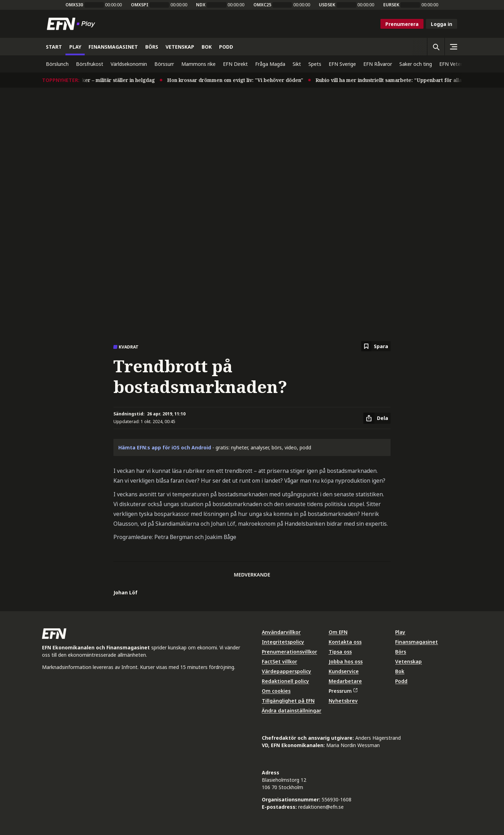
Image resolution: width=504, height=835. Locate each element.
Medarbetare (345, 681)
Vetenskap (408, 661)
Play (400, 632)
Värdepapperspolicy (286, 671)
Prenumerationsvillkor (289, 652)
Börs (401, 652)
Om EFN (338, 632)
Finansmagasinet (416, 642)
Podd (401, 681)
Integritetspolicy (283, 642)
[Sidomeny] (453, 47)
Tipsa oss (340, 652)
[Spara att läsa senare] (376, 346)
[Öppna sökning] (436, 47)
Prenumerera (402, 24)
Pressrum (343, 691)
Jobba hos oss (346, 661)
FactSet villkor (279, 661)
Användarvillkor (281, 632)
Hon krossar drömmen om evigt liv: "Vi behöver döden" (241, 80)
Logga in (442, 24)
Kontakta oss (345, 642)
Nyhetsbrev (343, 701)
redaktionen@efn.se (321, 807)
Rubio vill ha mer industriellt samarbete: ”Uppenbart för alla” (395, 80)
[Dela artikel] (377, 418)
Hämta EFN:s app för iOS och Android (165, 447)
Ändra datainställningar (292, 710)
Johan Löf (125, 592)
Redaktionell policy (285, 681)
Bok (400, 671)
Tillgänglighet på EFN (288, 701)
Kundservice (344, 671)
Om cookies (276, 691)
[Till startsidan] (72, 24)
